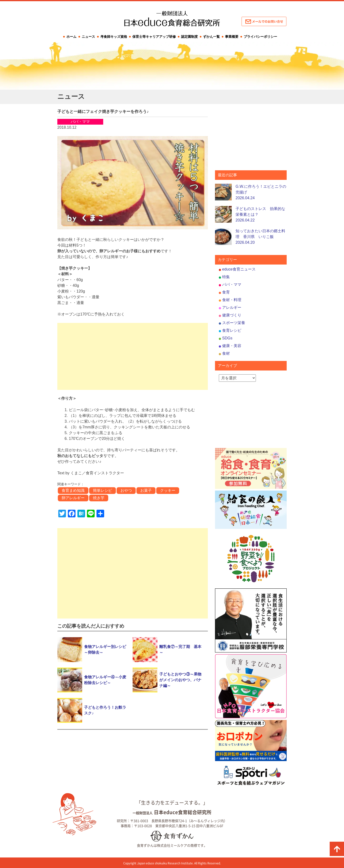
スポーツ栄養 (234, 323)
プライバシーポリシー (260, 37)
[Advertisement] (133, 356)
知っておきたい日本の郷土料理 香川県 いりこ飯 (260, 237)
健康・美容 (232, 346)
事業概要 (232, 37)
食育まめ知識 (73, 490)
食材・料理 (232, 300)
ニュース (88, 37)
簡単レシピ (102, 490)
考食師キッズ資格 (114, 37)
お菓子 (146, 490)
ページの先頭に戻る (337, 849)
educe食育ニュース (239, 269)
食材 (226, 353)
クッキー (168, 490)
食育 (226, 292)
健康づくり (232, 315)
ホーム (71, 37)
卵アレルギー (73, 498)
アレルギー (232, 307)
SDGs (227, 338)
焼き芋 (99, 498)
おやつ (126, 490)
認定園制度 (189, 37)
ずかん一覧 (211, 37)
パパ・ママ (232, 285)
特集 (226, 277)
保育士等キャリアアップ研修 (154, 37)
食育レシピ (232, 330)
